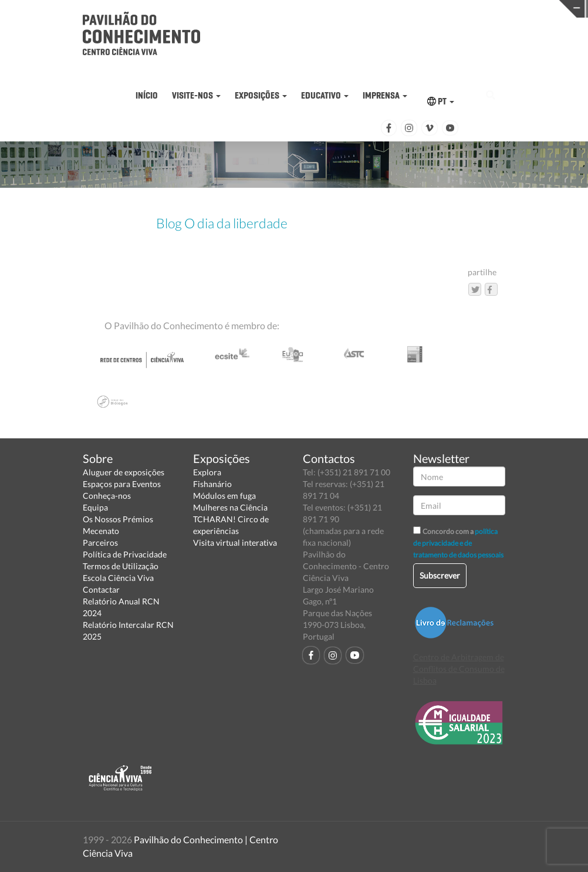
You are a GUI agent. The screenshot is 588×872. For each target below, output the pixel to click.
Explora (207, 472)
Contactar (101, 589)
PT (441, 101)
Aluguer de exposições (124, 472)
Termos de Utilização (121, 566)
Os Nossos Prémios (118, 519)
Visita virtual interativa (235, 543)
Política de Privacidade (125, 554)
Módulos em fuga (224, 496)
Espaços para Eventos (122, 484)
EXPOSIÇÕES (261, 95)
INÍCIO (147, 95)
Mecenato (101, 531)
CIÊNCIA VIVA (402, 8)
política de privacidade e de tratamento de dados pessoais (458, 543)
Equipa (95, 507)
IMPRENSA (385, 95)
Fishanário (212, 484)
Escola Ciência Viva (118, 578)
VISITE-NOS (196, 95)
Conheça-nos (107, 496)
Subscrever (440, 575)
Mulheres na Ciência (230, 507)
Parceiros (100, 543)
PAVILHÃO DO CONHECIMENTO (275, 9)
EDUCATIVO (325, 95)
